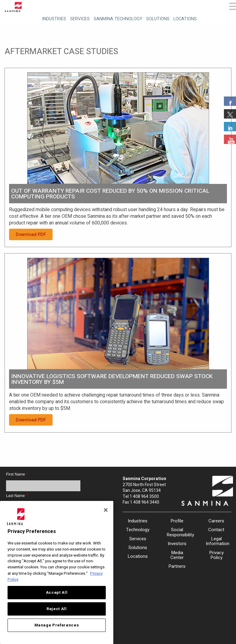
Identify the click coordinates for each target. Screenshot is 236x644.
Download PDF (31, 234)
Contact (216, 530)
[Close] (106, 510)
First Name (17, 474)
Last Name (17, 496)
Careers (216, 521)
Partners (177, 566)
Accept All (57, 593)
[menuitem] (53, 18)
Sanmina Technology (118, 19)
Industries (54, 19)
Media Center (177, 555)
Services (80, 19)
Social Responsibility (177, 532)
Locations (185, 19)
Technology (138, 530)
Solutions (158, 19)
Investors (177, 544)
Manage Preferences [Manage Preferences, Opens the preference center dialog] (57, 625)
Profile (177, 521)
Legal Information (216, 541)
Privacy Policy (216, 555)
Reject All (57, 609)
